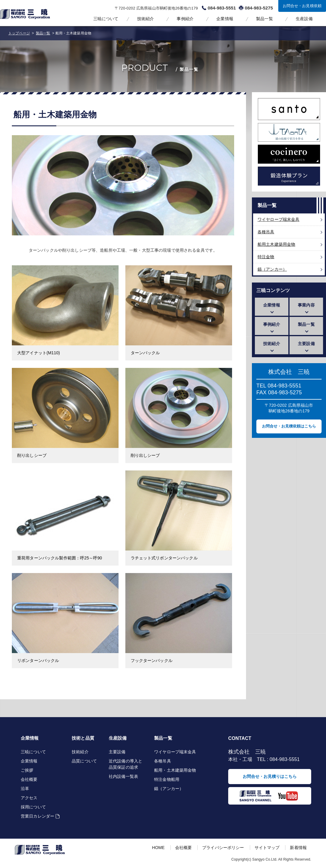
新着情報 (298, 848)
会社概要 (29, 779)
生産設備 (304, 19)
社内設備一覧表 (123, 776)
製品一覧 (265, 19)
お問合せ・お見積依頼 (302, 6)
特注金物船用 (167, 779)
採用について (33, 807)
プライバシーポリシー (223, 848)
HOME (158, 848)
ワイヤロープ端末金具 (278, 219)
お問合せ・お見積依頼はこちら (289, 426)
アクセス (29, 798)
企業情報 (225, 19)
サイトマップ (267, 848)
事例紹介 (185, 19)
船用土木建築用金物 (276, 244)
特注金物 (266, 257)
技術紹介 (146, 19)
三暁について (106, 19)
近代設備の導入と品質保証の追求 (126, 764)
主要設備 (306, 344)
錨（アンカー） (272, 269)
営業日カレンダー (37, 816)
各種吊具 (266, 232)
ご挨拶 (27, 770)
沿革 (25, 789)
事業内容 (306, 305)
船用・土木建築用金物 (175, 770)
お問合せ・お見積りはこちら (270, 776)
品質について (84, 761)
